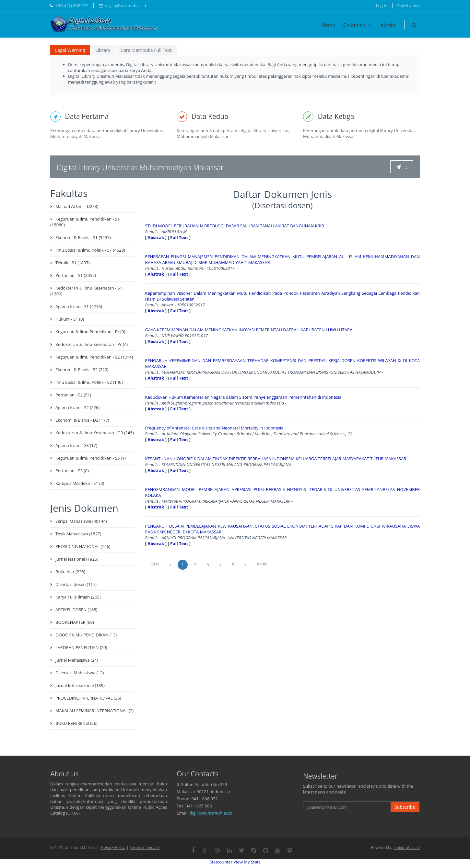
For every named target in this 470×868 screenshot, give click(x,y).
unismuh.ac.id (407, 847)
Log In (382, 6)
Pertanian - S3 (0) (72, 471)
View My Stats (247, 862)
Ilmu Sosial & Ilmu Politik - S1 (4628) (90, 250)
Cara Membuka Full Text (146, 50)
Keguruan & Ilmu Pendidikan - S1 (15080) (85, 222)
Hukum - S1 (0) (70, 319)
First (155, 564)
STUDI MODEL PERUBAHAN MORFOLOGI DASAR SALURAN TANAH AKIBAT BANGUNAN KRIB (235, 226)
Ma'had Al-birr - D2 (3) (77, 206)
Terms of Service (145, 847)
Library (103, 50)
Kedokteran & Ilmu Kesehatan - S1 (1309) (86, 291)
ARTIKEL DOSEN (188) (76, 610)
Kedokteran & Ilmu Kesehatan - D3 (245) (95, 433)
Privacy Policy (113, 847)
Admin (388, 25)
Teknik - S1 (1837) (73, 263)
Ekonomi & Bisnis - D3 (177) (82, 420)
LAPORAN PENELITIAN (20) (81, 647)
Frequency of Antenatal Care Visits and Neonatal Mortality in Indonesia (214, 428)
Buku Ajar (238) (70, 572)
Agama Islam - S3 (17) (76, 445)
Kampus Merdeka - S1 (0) (80, 483)
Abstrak (156, 237)
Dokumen (358, 25)
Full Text (179, 237)
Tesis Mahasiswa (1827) (78, 534)
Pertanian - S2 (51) (73, 395)
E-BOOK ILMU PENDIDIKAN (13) (86, 635)
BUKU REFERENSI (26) (76, 723)
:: (402, 167)
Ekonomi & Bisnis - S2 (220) (82, 370)
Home (328, 25)
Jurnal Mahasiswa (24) (77, 660)
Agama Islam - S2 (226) (77, 407)
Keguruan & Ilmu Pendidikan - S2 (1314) (94, 357)
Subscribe (405, 807)
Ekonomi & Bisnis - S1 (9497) (83, 237)
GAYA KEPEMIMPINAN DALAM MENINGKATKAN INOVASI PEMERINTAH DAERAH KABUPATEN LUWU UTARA (249, 330)
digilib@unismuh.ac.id (211, 813)
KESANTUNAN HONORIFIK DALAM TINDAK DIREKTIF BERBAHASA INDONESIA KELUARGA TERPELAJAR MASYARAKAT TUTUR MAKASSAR (276, 459)
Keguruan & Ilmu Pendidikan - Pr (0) (90, 332)
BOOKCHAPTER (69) (75, 622)
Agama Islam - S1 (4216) (79, 306)
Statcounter (221, 862)
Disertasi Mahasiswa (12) (80, 673)
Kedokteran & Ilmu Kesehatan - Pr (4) (92, 344)
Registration (409, 6)
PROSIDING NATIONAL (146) (83, 546)
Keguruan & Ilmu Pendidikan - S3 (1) (91, 458)
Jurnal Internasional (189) (80, 685)
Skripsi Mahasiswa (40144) (81, 521)
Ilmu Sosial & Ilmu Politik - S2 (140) (89, 382)
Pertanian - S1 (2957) (76, 275)
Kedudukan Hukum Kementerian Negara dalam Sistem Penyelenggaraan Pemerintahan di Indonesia (243, 397)
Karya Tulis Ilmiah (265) (78, 597)
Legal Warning (70, 50)
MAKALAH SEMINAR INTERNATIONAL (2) (94, 711)
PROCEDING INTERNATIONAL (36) (88, 698)
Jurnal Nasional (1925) (77, 559)
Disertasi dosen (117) (76, 584)
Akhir (262, 564)
